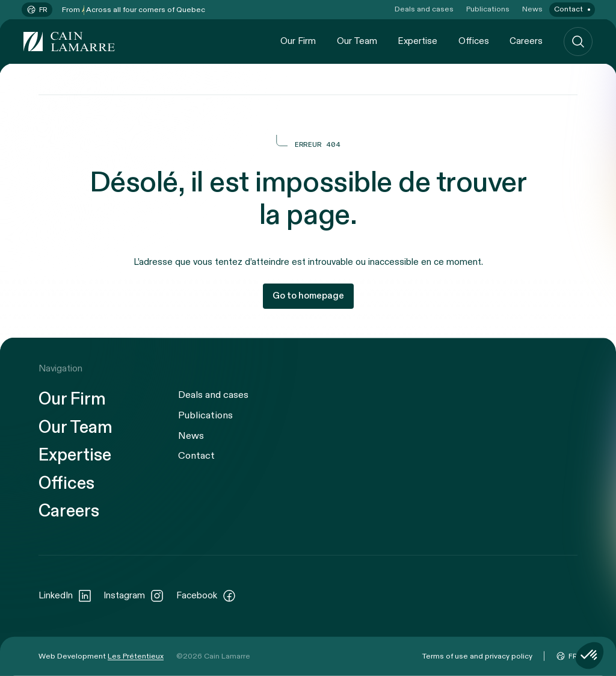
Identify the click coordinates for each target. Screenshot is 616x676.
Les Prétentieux (136, 656)
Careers (526, 41)
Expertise (417, 41)
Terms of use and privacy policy (477, 656)
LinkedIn (65, 595)
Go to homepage (308, 296)
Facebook (206, 595)
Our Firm (298, 41)
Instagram (134, 595)
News (532, 9)
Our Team (357, 41)
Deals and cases (424, 9)
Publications (488, 9)
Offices (474, 41)
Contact (568, 9)
